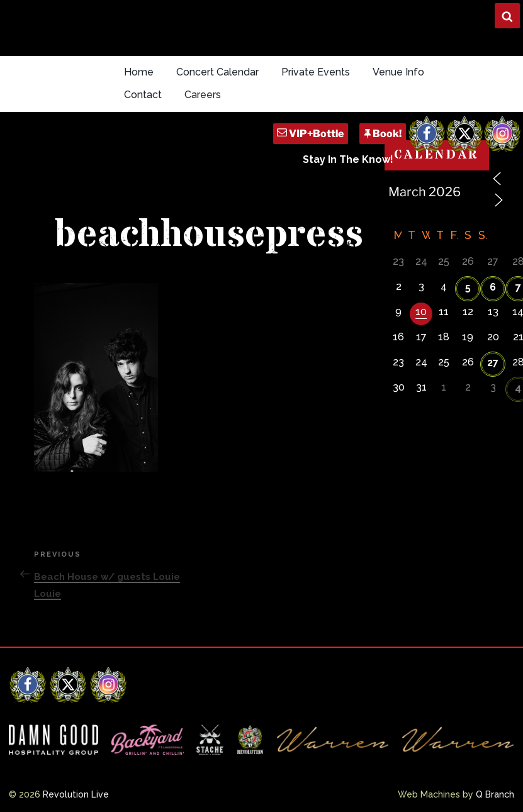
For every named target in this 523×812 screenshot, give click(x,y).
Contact (143, 95)
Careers (203, 95)
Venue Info (398, 72)
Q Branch (495, 794)
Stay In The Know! (348, 159)
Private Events (316, 72)
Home (139, 72)
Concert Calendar (217, 72)
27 (493, 363)
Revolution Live (76, 794)
